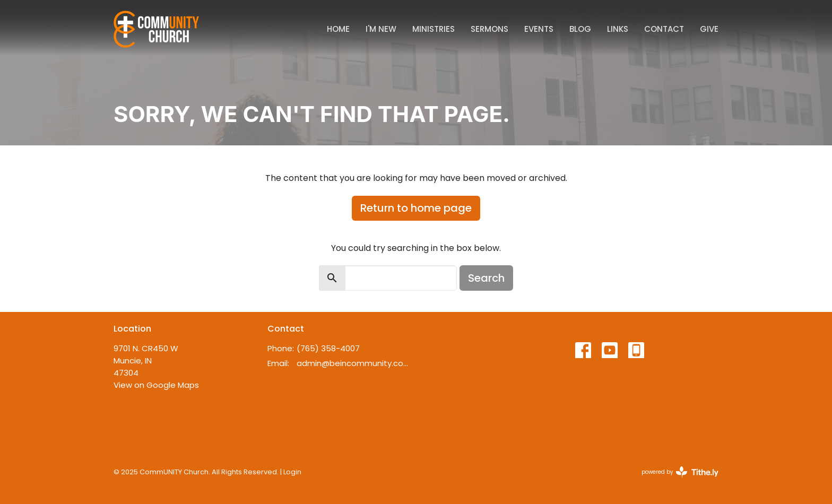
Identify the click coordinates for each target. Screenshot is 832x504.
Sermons (489, 29)
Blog (580, 29)
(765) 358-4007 (328, 348)
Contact (664, 29)
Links (618, 29)
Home (338, 29)
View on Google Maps (156, 385)
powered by (680, 472)
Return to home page (416, 208)
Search (486, 278)
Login (292, 472)
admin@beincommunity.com (354, 363)
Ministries (434, 29)
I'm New (381, 29)
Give (709, 29)
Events (539, 29)
